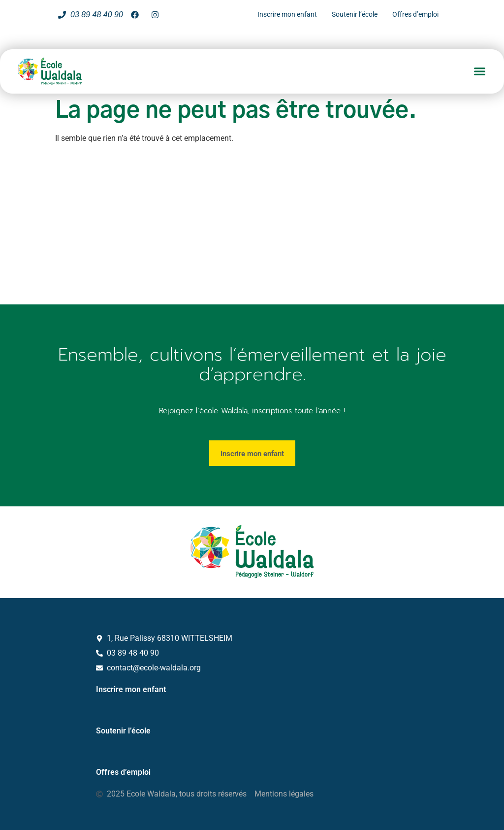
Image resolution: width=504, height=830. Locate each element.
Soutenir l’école (123, 731)
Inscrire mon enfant (131, 689)
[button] (480, 71)
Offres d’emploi (123, 772)
